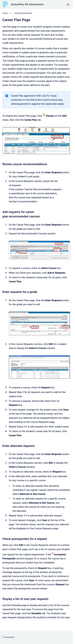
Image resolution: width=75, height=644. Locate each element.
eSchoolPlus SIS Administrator (27, 4)
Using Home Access (23, 13)
